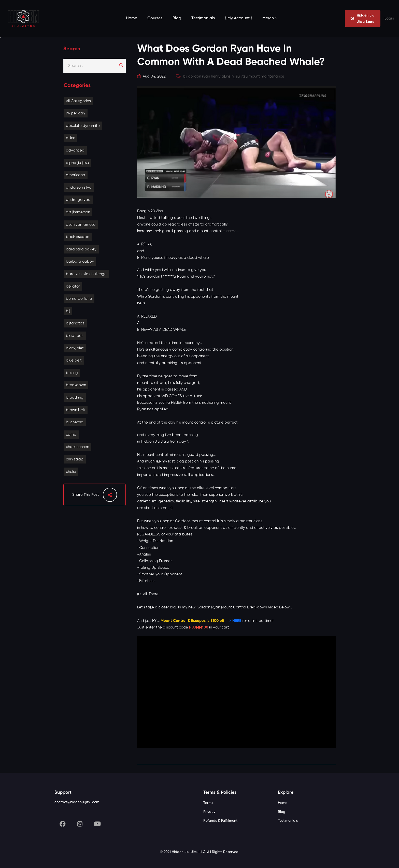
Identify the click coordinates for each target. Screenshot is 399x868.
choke (71, 472)
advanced (75, 150)
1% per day (76, 113)
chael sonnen (77, 447)
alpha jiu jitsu (77, 163)
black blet (75, 348)
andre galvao (78, 200)
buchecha (75, 422)
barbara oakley (80, 261)
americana (76, 175)
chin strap (75, 459)
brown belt (76, 410)
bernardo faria (79, 299)
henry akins (221, 76)
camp (71, 435)
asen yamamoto (81, 225)
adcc (70, 138)
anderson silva (79, 188)
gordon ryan (199, 76)
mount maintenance (266, 76)
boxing (72, 373)
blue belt (74, 360)
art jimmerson (78, 212)
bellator (73, 286)
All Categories (78, 101)
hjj (233, 76)
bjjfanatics (75, 323)
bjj (68, 311)
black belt (75, 336)
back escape (78, 237)
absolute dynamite (83, 126)
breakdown (76, 385)
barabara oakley (81, 249)
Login (389, 18)
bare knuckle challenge (86, 274)
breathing (75, 398)
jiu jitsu (242, 76)
